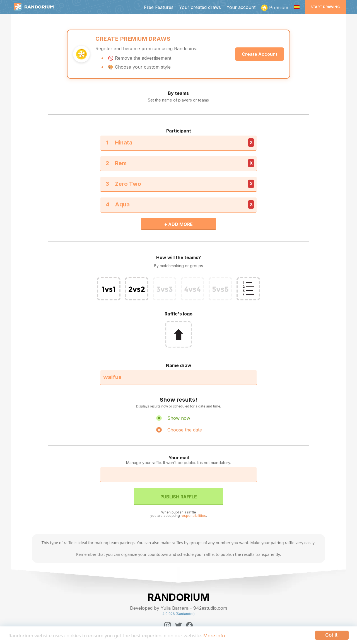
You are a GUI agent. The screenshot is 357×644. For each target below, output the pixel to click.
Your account (241, 7)
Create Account (260, 54)
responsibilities (193, 516)
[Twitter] (178, 625)
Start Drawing (325, 7)
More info (214, 635)
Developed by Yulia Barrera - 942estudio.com (178, 608)
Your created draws (200, 7)
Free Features (159, 7)
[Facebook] (189, 625)
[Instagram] (168, 625)
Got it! (332, 635)
